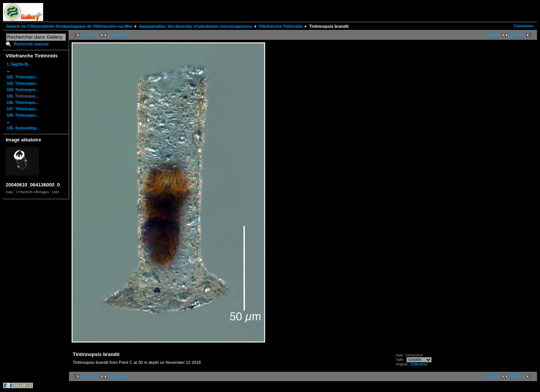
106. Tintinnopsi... (22, 103)
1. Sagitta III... (19, 64)
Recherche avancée (31, 44)
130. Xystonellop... (23, 128)
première (90, 35)
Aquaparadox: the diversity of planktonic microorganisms (195, 26)
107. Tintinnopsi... (22, 109)
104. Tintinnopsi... (22, 90)
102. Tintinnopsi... (22, 77)
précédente (119, 35)
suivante (492, 35)
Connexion (523, 26)
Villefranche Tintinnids (281, 26)
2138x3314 (419, 364)
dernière (517, 35)
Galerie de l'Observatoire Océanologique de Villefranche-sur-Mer (69, 26)
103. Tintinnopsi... (22, 83)
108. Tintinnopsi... (22, 115)
